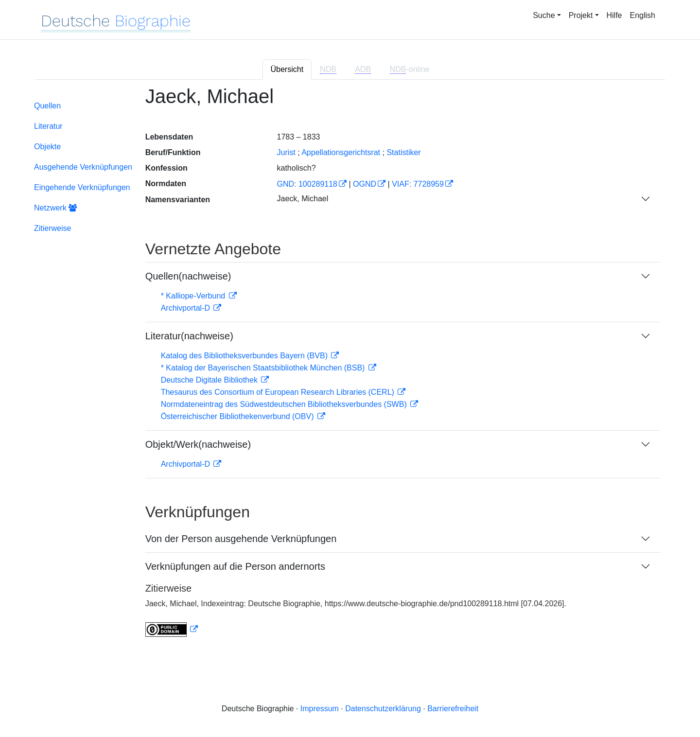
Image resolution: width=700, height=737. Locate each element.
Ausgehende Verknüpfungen (83, 167)
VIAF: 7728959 (418, 184)
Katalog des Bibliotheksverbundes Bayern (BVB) (245, 356)
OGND (365, 184)
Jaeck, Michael (302, 199)
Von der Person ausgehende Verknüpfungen (241, 539)
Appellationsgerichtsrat (341, 152)
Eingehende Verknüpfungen (82, 187)
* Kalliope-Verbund (194, 296)
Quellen (47, 106)
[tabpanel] (350, 367)
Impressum (320, 709)
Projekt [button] (581, 15)
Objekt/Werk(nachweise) (198, 444)
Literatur (48, 126)
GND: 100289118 (307, 184)
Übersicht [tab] (287, 69)
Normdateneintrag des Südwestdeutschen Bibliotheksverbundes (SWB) (285, 404)
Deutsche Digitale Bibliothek (210, 380)
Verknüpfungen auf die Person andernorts (235, 566)
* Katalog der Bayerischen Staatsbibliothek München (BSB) (264, 368)
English (643, 15)
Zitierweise (52, 228)
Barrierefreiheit (453, 709)
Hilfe (614, 15)
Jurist (286, 152)
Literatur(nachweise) (189, 336)
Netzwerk (55, 208)
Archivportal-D (187, 308)
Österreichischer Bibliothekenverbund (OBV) (238, 416)
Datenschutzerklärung (383, 709)
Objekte (47, 147)
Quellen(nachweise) (188, 276)
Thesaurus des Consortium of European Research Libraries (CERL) (279, 392)
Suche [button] (544, 15)
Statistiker (403, 152)
